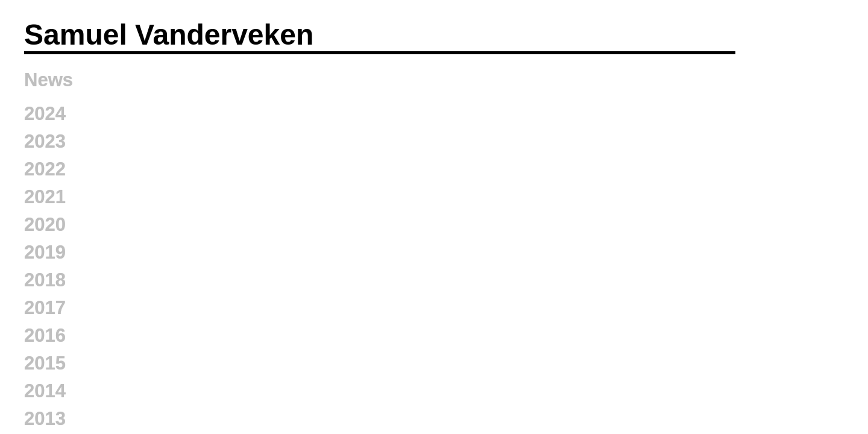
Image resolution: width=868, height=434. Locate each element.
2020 (45, 225)
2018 (45, 280)
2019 (45, 252)
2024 (45, 114)
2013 (45, 419)
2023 (45, 141)
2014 (45, 391)
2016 (45, 335)
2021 (45, 197)
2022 (45, 169)
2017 (45, 308)
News (49, 80)
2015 (45, 363)
